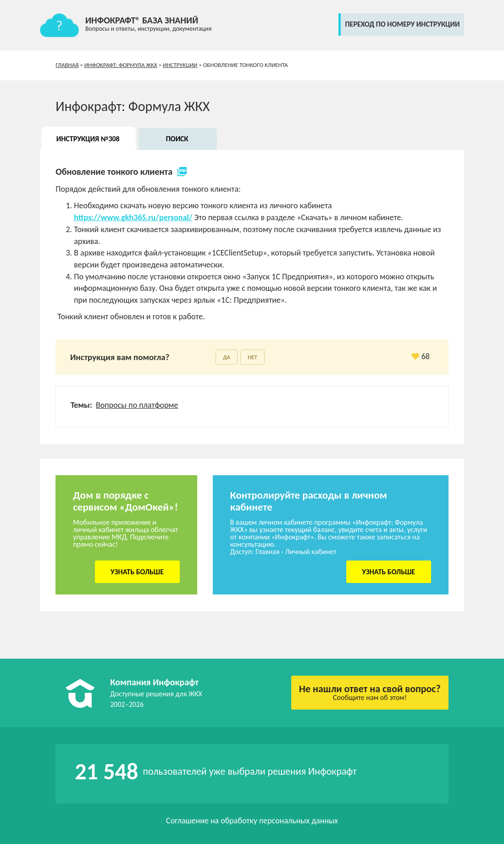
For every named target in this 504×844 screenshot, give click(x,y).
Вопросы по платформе (137, 405)
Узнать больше (137, 572)
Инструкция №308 (88, 139)
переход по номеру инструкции (403, 24)
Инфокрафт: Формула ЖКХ (121, 65)
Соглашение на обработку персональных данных (252, 821)
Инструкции (180, 65)
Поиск (177, 139)
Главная (67, 65)
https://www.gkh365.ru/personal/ (133, 217)
